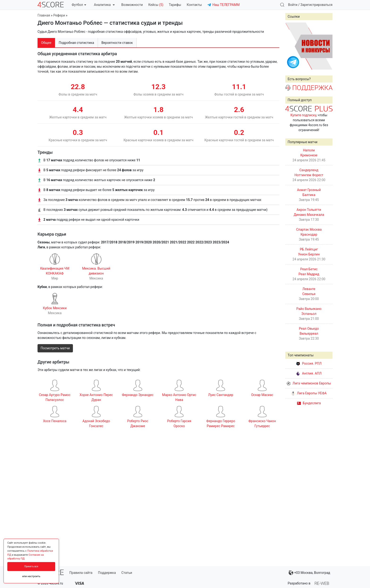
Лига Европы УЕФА (309, 393)
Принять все (31, 566)
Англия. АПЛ (309, 373)
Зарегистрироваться (316, 5)
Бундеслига (309, 403)
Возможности (132, 5)
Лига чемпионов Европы (309, 383)
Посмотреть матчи (55, 348)
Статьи (127, 573)
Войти (293, 5)
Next (326, 46)
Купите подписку (303, 115)
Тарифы (175, 5)
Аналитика (104, 5)
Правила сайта (81, 573)
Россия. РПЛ (309, 363)
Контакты (194, 5)
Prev (291, 46)
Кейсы (156, 5)
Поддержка (107, 573)
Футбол (79, 5)
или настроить (31, 576)
